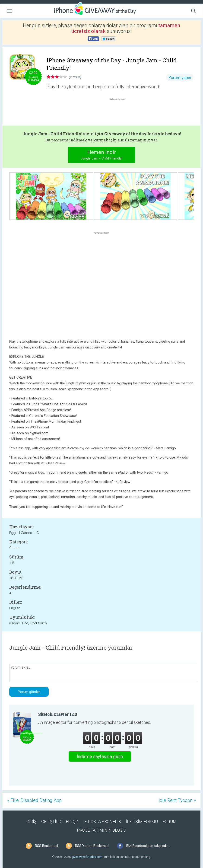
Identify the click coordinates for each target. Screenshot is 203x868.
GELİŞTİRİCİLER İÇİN (60, 822)
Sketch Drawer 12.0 (58, 714)
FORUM (170, 822)
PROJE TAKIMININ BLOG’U (101, 830)
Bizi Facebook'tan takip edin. (148, 846)
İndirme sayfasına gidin (100, 756)
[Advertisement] (120, 113)
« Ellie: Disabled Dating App (34, 800)
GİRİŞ (32, 822)
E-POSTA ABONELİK (103, 822)
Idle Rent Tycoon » (177, 800)
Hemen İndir (102, 155)
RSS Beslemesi (46, 846)
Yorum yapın (180, 78)
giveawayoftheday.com (87, 857)
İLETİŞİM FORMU (142, 822)
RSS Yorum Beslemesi (92, 846)
